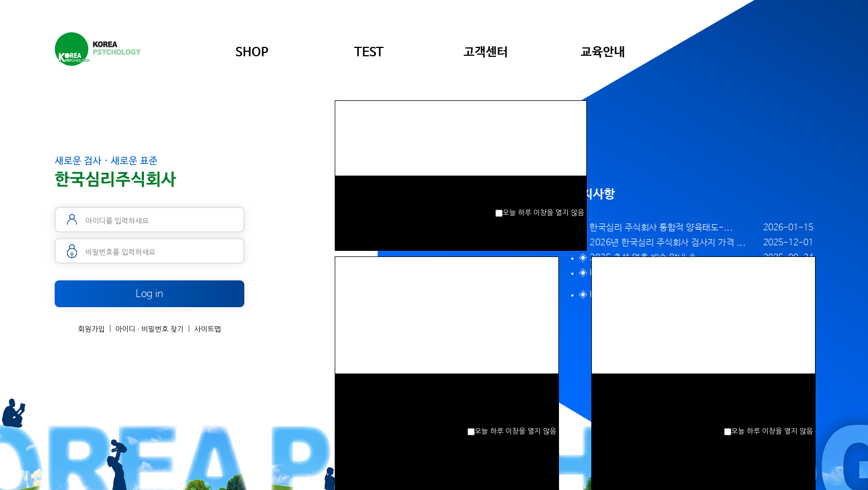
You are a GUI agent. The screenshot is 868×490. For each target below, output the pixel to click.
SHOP (252, 52)
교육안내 (603, 52)
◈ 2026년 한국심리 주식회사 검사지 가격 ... (662, 243)
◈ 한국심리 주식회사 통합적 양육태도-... (656, 228)
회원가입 (91, 329)
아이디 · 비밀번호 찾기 (150, 329)
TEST (369, 52)
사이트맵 (208, 329)
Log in (150, 294)
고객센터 (486, 52)
